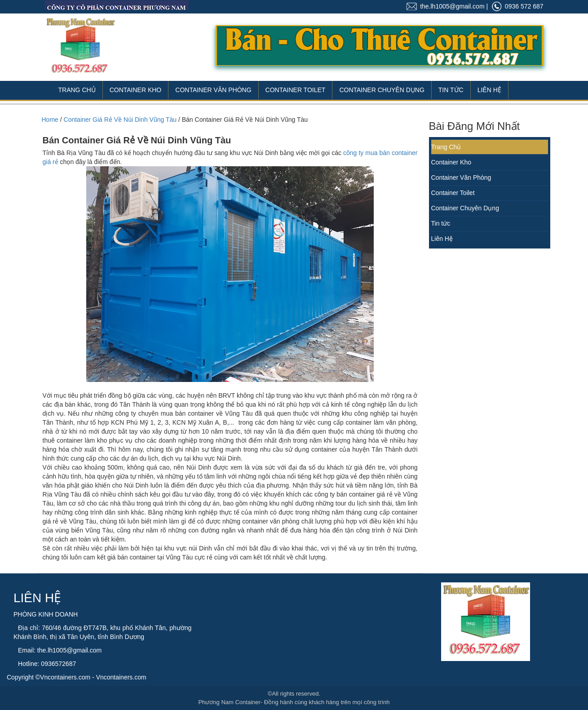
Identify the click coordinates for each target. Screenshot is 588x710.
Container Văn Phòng (213, 90)
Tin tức (441, 223)
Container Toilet (296, 90)
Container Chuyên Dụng (382, 90)
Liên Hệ (489, 90)
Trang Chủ (77, 90)
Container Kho (136, 90)
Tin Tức (451, 90)
